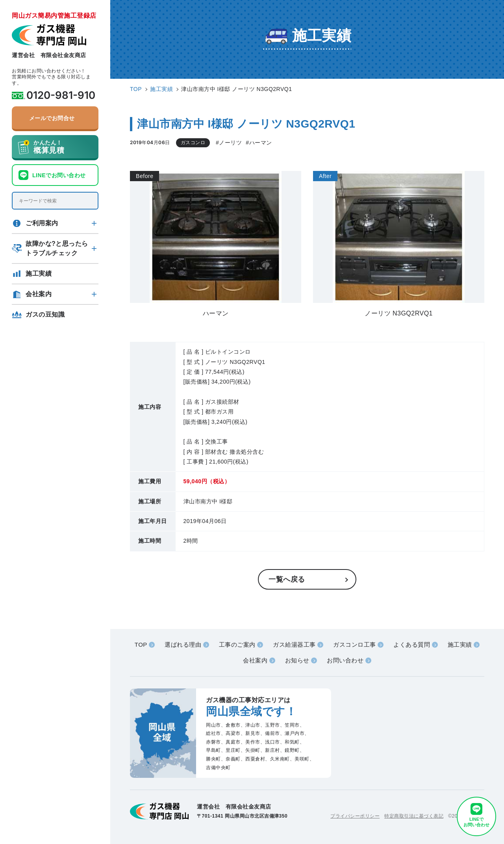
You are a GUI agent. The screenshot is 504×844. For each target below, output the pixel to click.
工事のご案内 (237, 645)
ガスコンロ (193, 143)
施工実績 (39, 274)
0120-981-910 (61, 95)
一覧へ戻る (287, 579)
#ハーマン (259, 143)
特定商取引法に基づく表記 (414, 816)
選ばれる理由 (183, 645)
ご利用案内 (42, 223)
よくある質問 (412, 645)
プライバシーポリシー (355, 816)
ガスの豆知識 (45, 314)
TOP (141, 645)
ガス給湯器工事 (294, 645)
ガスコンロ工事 (355, 645)
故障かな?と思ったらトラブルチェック (57, 248)
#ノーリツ (229, 143)
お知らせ (297, 660)
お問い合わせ (345, 660)
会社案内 (39, 294)
